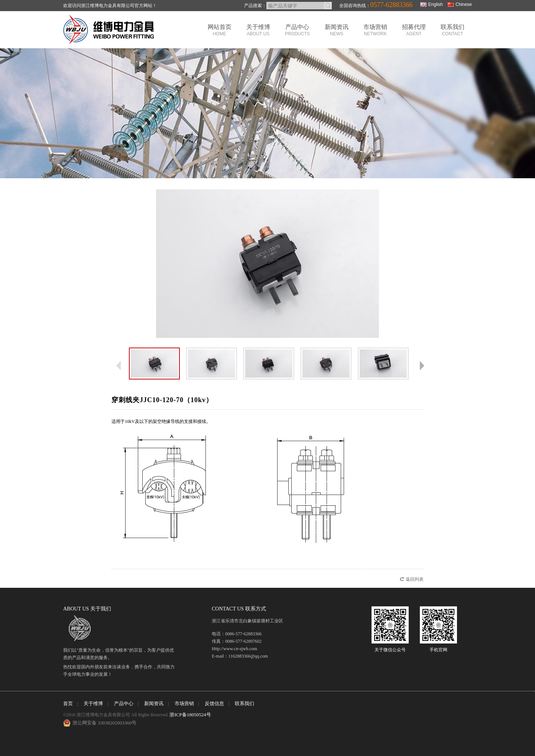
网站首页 (220, 30)
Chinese (460, 4)
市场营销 (375, 30)
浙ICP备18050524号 (190, 715)
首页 (68, 703)
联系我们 (453, 30)
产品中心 (297, 30)
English (432, 4)
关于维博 (258, 30)
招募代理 (414, 30)
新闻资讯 (337, 30)
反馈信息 (214, 703)
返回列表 (415, 579)
